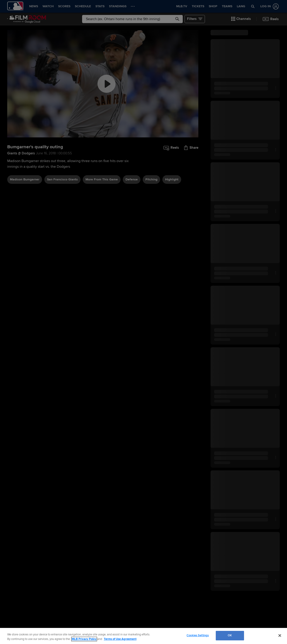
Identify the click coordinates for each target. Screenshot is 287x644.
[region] (143, 636)
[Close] (280, 635)
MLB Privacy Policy (84, 639)
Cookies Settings (198, 635)
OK (230, 635)
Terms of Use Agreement (120, 639)
